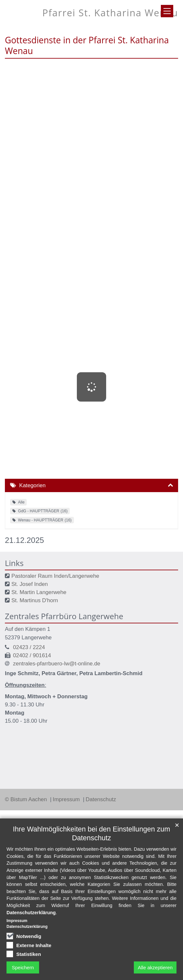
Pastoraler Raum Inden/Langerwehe (55, 576)
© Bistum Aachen (27, 799)
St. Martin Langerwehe (39, 592)
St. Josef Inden (30, 584)
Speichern (23, 967)
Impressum (67, 799)
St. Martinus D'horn (35, 600)
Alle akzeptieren (155, 967)
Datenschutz (101, 799)
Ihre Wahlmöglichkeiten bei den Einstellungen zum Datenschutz (92, 833)
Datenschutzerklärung (31, 913)
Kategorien (32, 485)
